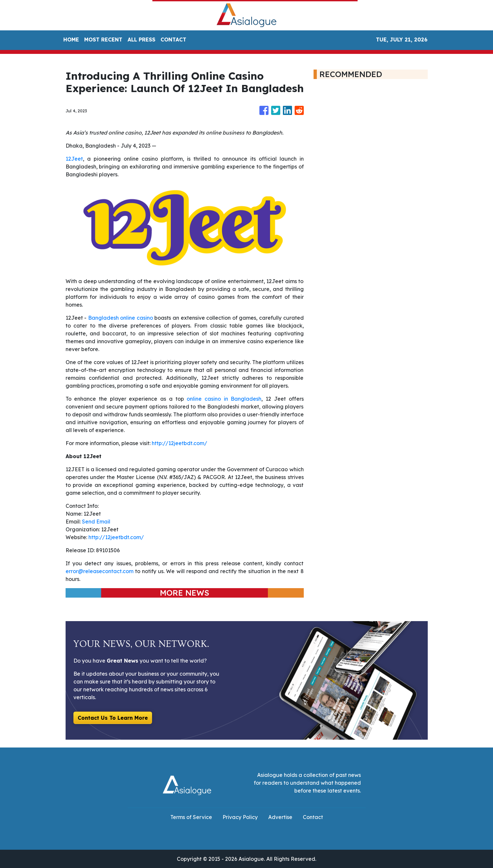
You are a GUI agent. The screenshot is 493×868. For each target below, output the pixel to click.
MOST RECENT (103, 40)
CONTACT (173, 40)
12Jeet (74, 159)
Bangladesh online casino (121, 318)
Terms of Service (191, 817)
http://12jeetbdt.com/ (179, 443)
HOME (71, 40)
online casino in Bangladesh (224, 399)
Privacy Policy (240, 817)
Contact (313, 817)
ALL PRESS (141, 40)
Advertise (280, 817)
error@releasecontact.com (100, 571)
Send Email (96, 522)
